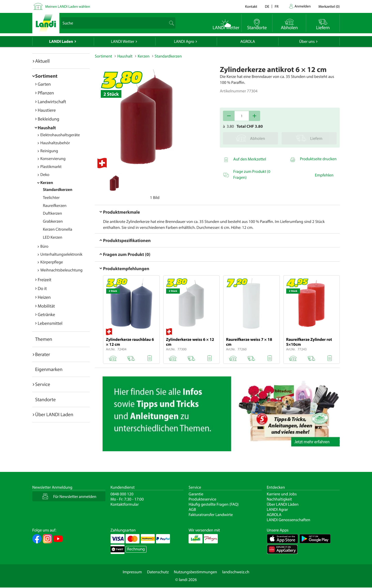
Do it (42, 288)
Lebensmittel (50, 323)
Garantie (196, 494)
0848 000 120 (122, 494)
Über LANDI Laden (54, 414)
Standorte (45, 399)
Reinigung (49, 151)
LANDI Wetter (123, 42)
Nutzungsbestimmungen (195, 572)
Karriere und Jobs (282, 494)
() (329, 6)
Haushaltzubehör (55, 143)
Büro (44, 246)
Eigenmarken (49, 369)
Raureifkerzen (55, 206)
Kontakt (251, 6)
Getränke (46, 314)
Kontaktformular (125, 504)
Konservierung (53, 159)
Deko (45, 175)
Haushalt (47, 128)
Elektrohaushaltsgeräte (60, 135)
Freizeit (45, 280)
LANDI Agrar (277, 510)
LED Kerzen (53, 237)
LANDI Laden (61, 42)
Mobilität (46, 306)
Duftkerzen (52, 213)
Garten (44, 84)
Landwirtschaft (52, 102)
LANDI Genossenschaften (289, 520)
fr (277, 6)
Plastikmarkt (51, 167)
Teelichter (51, 198)
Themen (44, 339)
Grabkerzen (53, 221)
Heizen (44, 297)
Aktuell (42, 61)
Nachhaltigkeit (279, 499)
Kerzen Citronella (57, 229)
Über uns (307, 42)
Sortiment (46, 76)
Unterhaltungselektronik (61, 254)
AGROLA (248, 42)
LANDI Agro (184, 42)
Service (43, 384)
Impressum (132, 572)
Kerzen (47, 183)
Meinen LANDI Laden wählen (68, 6)
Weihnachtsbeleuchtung (61, 270)
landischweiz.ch (236, 572)
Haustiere (47, 110)
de (267, 6)
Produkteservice (202, 499)
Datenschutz (158, 572)
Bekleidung (48, 119)
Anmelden (303, 6)
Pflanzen (46, 93)
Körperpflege (52, 262)
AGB (192, 510)
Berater (43, 354)
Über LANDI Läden (283, 504)
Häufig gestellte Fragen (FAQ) (214, 504)
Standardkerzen (58, 190)
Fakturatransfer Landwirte (211, 515)
